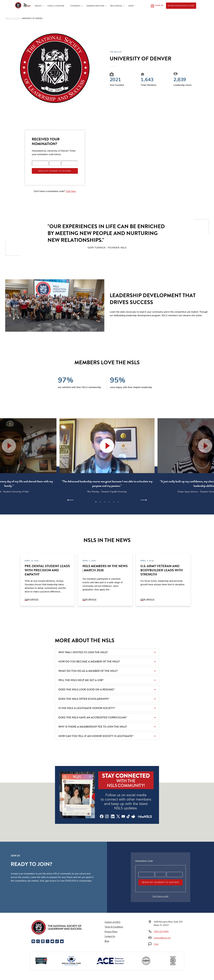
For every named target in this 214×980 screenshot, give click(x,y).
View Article (32, 599)
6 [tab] (118, 502)
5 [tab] (114, 502)
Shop (131, 6)
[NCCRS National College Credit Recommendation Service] (71, 961)
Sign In (159, 5)
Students (75, 6)
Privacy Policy (111, 932)
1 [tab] (96, 502)
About (38, 6)
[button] (107, 446)
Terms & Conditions (114, 927)
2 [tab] (100, 502)
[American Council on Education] (110, 961)
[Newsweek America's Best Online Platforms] (41, 961)
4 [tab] (109, 502)
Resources (116, 6)
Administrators (95, 6)
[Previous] (70, 500)
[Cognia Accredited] (146, 961)
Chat (156, 944)
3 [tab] (105, 502)
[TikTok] (57, 941)
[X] (48, 941)
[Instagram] (38, 941)
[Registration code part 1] (40, 163)
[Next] (144, 500)
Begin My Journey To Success (55, 171)
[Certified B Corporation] (173, 961)
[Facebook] (33, 941)
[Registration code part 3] (69, 163)
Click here (71, 191)
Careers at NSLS (112, 922)
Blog (107, 941)
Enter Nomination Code (181, 6)
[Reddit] (62, 941)
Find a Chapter (56, 6)
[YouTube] (52, 941)
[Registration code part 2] (55, 163)
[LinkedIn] (43, 941)
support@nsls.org (162, 938)
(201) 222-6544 (161, 931)
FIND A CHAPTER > (13, 18)
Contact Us (110, 936)
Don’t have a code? (161, 896)
